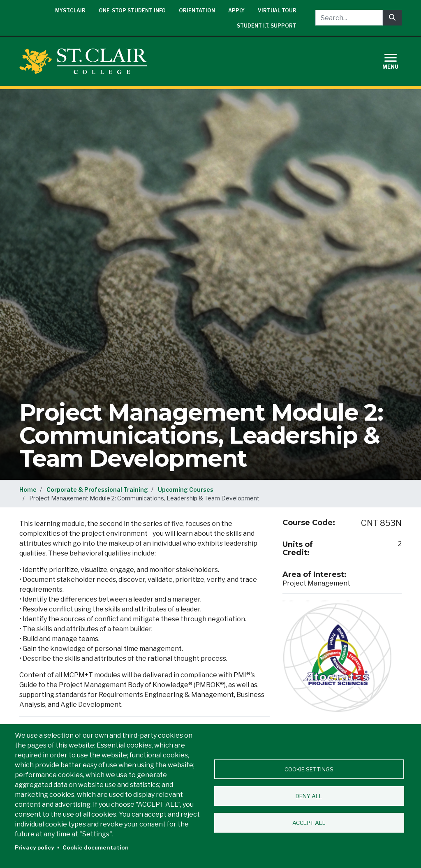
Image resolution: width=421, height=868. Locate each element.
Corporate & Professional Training (97, 490)
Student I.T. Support (267, 26)
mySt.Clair (70, 10)
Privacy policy (35, 847)
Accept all (309, 823)
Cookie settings (309, 769)
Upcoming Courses (186, 490)
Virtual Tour (277, 10)
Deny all (309, 796)
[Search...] (349, 18)
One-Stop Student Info (132, 10)
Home (28, 490)
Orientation (197, 10)
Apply (236, 10)
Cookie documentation (96, 847)
